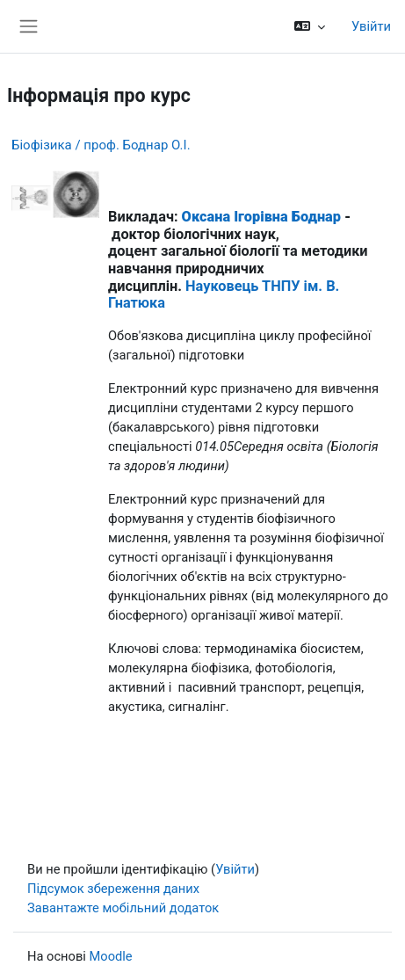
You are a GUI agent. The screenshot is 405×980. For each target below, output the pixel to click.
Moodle (110, 956)
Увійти (371, 26)
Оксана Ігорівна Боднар (261, 217)
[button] (310, 26)
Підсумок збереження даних (113, 889)
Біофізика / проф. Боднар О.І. (101, 145)
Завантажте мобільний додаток (123, 908)
